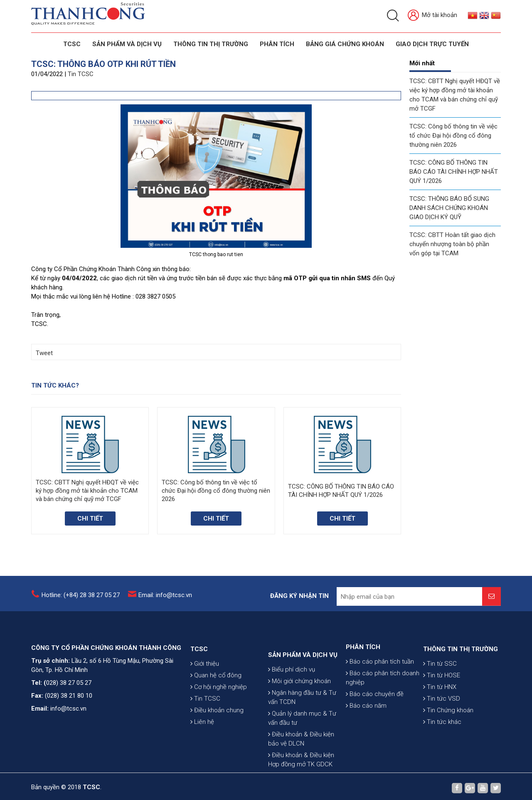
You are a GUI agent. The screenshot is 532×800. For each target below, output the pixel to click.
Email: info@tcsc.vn (165, 600)
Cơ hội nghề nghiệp (219, 715)
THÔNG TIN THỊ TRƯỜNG (211, 44)
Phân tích (277, 44)
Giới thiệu (205, 691)
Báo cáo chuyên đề (375, 717)
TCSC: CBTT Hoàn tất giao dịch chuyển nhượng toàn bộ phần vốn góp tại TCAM (452, 244)
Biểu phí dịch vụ (292, 709)
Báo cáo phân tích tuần (380, 685)
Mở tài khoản (432, 16)
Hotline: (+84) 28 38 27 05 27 (81, 600)
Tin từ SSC (440, 691)
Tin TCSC (81, 74)
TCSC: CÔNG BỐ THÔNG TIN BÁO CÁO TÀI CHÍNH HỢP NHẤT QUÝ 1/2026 (454, 172)
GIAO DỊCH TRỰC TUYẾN (432, 44)
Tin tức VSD (442, 726)
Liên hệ (202, 750)
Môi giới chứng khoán (299, 721)
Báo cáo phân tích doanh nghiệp (383, 701)
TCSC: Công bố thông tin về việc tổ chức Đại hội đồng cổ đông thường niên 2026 (453, 136)
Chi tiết (90, 519)
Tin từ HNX (440, 715)
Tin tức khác (442, 750)
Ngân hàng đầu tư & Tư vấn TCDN (302, 737)
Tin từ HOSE (442, 703)
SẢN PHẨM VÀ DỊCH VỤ (127, 44)
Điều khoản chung (217, 738)
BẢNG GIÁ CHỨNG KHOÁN (345, 44)
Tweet (44, 353)
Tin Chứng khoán (448, 738)
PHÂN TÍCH (363, 670)
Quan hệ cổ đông (216, 703)
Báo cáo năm (366, 729)
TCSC (72, 44)
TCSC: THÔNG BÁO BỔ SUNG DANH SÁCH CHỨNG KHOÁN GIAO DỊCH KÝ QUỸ (449, 208)
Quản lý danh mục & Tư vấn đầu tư (302, 758)
